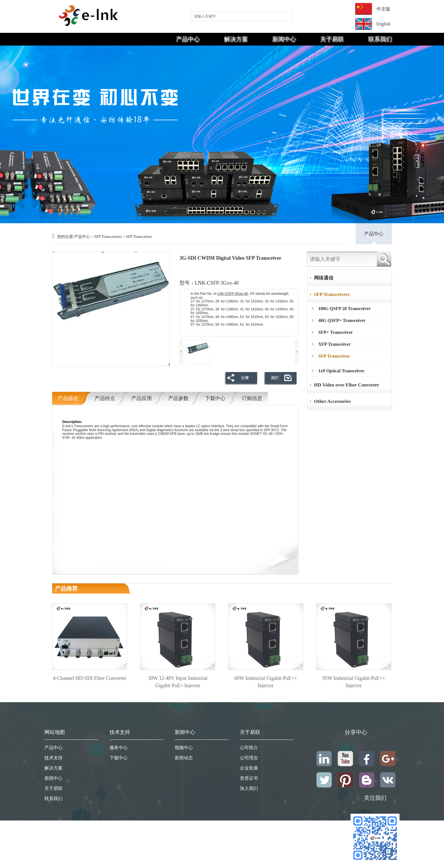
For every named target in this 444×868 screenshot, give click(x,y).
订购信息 (252, 398)
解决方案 (236, 39)
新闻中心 (284, 39)
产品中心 (188, 39)
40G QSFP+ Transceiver (342, 320)
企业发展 (249, 768)
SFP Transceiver (139, 237)
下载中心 (215, 398)
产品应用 (142, 398)
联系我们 (380, 39)
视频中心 (184, 748)
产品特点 (105, 398)
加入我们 (249, 788)
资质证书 (249, 778)
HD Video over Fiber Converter (347, 385)
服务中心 (119, 748)
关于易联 (332, 39)
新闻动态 (184, 758)
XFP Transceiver (335, 344)
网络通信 (324, 278)
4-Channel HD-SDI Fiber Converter (90, 678)
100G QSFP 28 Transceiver (344, 309)
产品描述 (68, 398)
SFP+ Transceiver (336, 332)
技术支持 (54, 758)
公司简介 (249, 748)
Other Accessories (332, 401)
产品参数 (178, 398)
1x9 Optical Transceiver (341, 371)
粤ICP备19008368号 (375, 865)
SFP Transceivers (108, 237)
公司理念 (249, 758)
